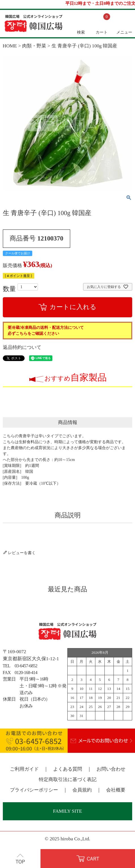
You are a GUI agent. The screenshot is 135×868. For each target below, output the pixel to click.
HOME (10, 46)
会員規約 (82, 790)
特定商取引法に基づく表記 (68, 780)
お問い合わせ (111, 769)
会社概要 (116, 790)
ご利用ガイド (24, 769)
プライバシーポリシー (34, 790)
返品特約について (22, 347)
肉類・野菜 (34, 46)
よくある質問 (68, 769)
